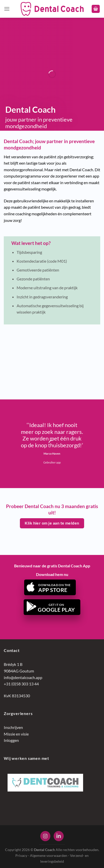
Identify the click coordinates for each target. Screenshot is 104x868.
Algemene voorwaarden (49, 855)
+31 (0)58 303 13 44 (21, 684)
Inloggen (11, 740)
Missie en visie (16, 734)
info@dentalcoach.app (23, 677)
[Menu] (7, 9)
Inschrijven (13, 727)
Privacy (21, 855)
